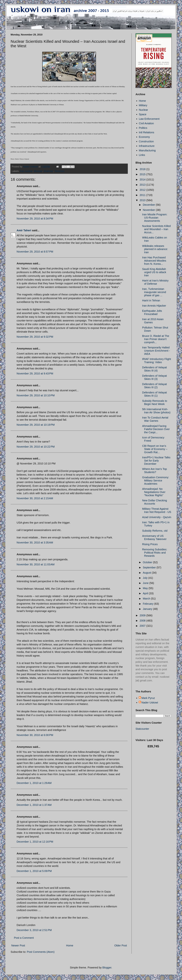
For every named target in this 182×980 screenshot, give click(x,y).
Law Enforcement (149, 119)
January (148, 609)
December (149, 205)
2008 (143, 621)
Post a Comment (24, 938)
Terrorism (59, 171)
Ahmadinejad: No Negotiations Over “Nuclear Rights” (154, 492)
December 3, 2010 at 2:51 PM (34, 930)
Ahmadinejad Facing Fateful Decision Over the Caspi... (156, 429)
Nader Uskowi (150, 703)
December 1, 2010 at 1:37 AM (34, 805)
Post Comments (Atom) (41, 952)
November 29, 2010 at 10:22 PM (36, 447)
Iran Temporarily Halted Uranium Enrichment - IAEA (156, 351)
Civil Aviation (146, 123)
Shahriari (48, 171)
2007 (143, 626)
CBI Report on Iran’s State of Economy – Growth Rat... (155, 449)
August (147, 573)
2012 (143, 190)
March (147, 599)
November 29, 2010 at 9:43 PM (35, 373)
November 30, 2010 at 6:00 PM (35, 735)
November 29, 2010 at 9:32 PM (35, 337)
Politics (143, 128)
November (149, 210)
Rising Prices (150, 544)
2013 (143, 185)
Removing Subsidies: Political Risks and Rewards (155, 553)
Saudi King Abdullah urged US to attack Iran (154, 272)
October (148, 562)
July (146, 578)
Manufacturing (147, 150)
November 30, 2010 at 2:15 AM (35, 498)
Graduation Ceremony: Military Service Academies (156, 481)
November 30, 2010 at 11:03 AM (36, 564)
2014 (143, 180)
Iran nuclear (26, 171)
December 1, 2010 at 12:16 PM (35, 842)
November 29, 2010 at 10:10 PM (36, 395)
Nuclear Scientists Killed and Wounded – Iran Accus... (156, 229)
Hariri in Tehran (151, 300)
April (146, 593)
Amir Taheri (24, 230)
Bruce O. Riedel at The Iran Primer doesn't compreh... (156, 339)
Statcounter (142, 729)
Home (70, 945)
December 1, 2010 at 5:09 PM (34, 871)
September (150, 567)
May (146, 588)
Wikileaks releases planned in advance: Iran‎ (155, 249)
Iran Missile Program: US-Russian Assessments (155, 218)
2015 (143, 174)
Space (143, 114)
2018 (143, 169)
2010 (143, 200)
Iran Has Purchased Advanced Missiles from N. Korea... (154, 261)
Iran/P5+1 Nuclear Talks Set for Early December (156, 461)
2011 (143, 195)
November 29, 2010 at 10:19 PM (36, 425)
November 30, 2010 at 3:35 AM (35, 543)
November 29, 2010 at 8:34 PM (35, 219)
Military (143, 105)
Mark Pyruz (148, 698)
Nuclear (143, 110)
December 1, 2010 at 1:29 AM (34, 783)
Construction (146, 141)
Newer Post (18, 945)
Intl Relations (147, 132)
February (149, 604)
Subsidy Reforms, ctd (155, 531)
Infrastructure (147, 146)
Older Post (121, 945)
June (146, 583)
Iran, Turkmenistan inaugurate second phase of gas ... (154, 292)
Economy (144, 137)
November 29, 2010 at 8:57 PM (35, 252)
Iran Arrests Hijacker (154, 306)
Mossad (38, 171)
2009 (143, 615)
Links (142, 155)
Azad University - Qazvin (157, 517)
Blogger (107, 968)
